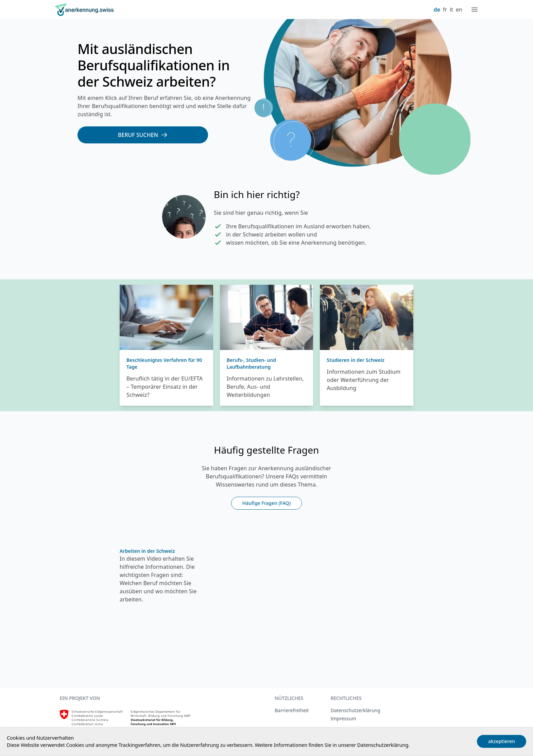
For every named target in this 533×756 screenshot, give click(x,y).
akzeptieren (502, 741)
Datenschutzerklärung (383, 745)
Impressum (343, 718)
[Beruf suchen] (143, 135)
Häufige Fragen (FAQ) (266, 503)
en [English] (459, 10)
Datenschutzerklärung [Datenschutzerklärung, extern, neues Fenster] (355, 710)
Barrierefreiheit (292, 710)
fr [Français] (445, 10)
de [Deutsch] (437, 10)
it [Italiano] (451, 10)
